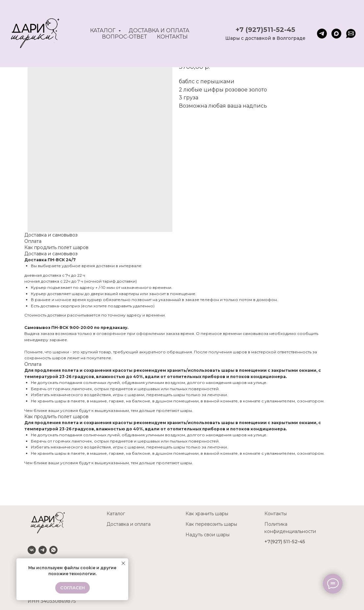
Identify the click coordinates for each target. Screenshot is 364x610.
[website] (351, 34)
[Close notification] (123, 563)
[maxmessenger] (336, 34)
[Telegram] (43, 550)
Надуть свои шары (207, 535)
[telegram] (322, 34)
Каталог (103, 30)
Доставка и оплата (159, 30)
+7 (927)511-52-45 (265, 30)
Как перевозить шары (211, 524)
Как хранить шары (207, 514)
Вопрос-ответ (124, 37)
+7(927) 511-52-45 (285, 542)
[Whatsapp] (53, 550)
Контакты (172, 37)
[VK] (32, 550)
